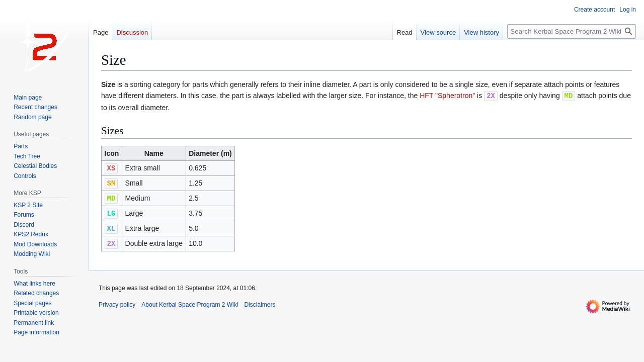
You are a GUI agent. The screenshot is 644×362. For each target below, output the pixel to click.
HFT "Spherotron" (447, 96)
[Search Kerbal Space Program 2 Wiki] (572, 31)
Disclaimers (260, 301)
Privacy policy (117, 301)
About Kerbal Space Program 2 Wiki (190, 301)
